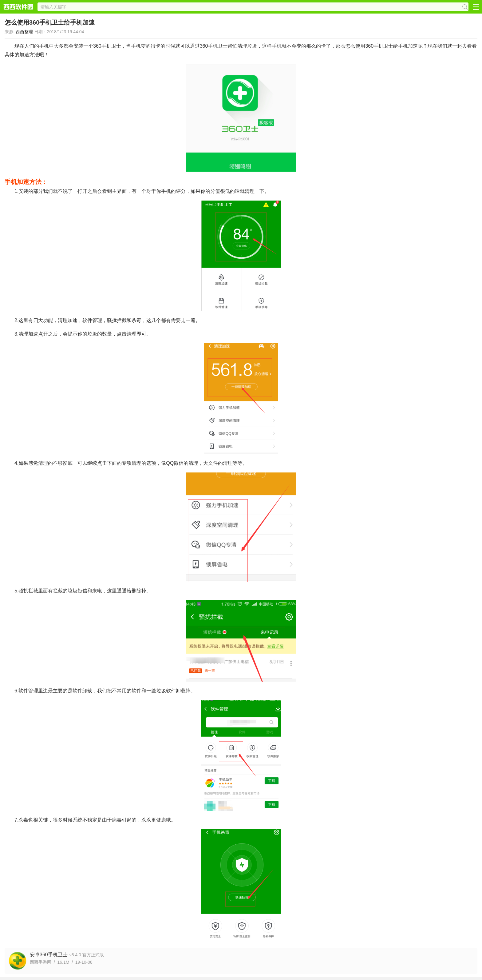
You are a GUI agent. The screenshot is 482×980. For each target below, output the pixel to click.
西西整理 (24, 32)
